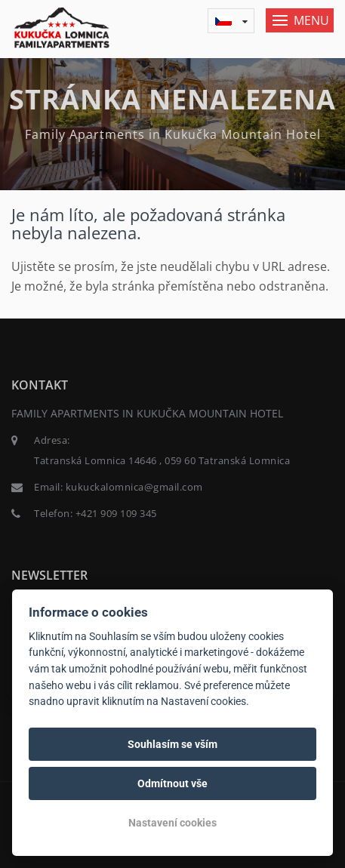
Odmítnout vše (172, 783)
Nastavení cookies (172, 823)
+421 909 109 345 (116, 513)
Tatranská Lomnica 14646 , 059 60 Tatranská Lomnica (162, 460)
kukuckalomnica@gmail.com (134, 487)
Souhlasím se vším (172, 744)
